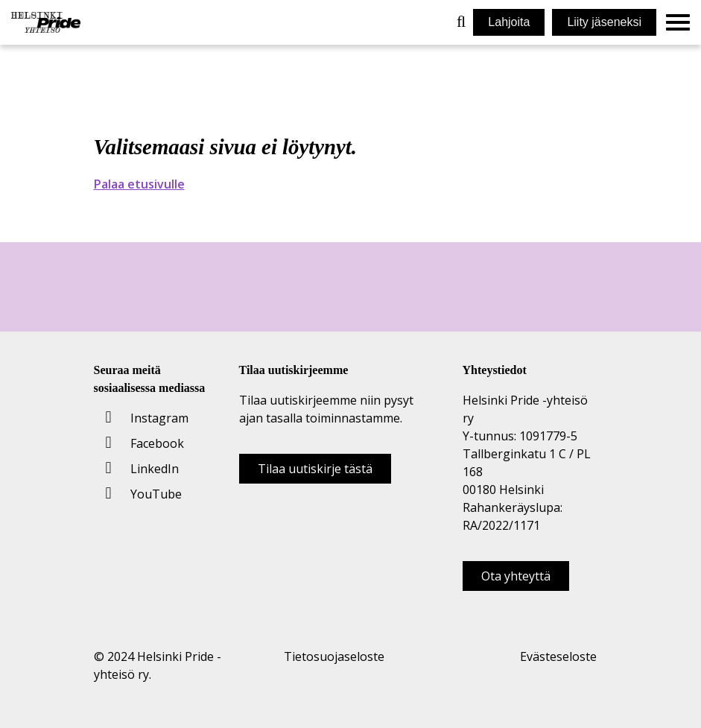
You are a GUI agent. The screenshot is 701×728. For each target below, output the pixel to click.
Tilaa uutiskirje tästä (315, 469)
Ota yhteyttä (516, 576)
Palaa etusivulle (139, 184)
